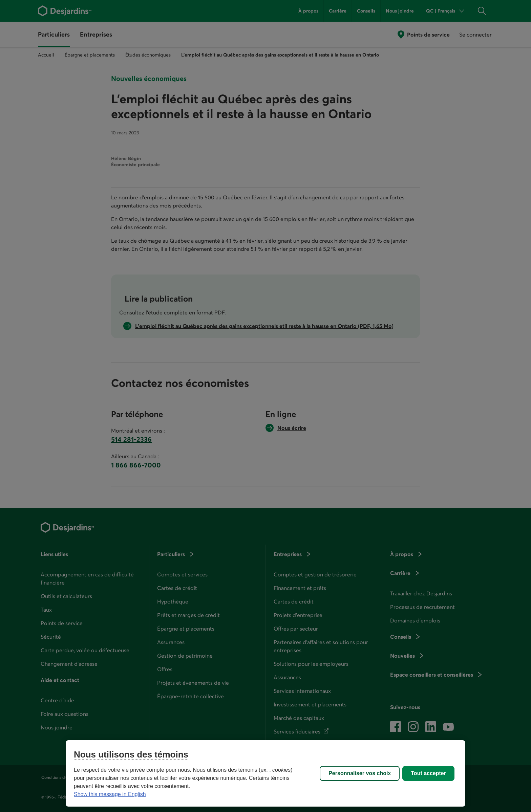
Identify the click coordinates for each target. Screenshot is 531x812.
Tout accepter (428, 773)
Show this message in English (110, 794)
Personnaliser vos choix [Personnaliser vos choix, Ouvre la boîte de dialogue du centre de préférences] (360, 773)
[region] (265, 773)
